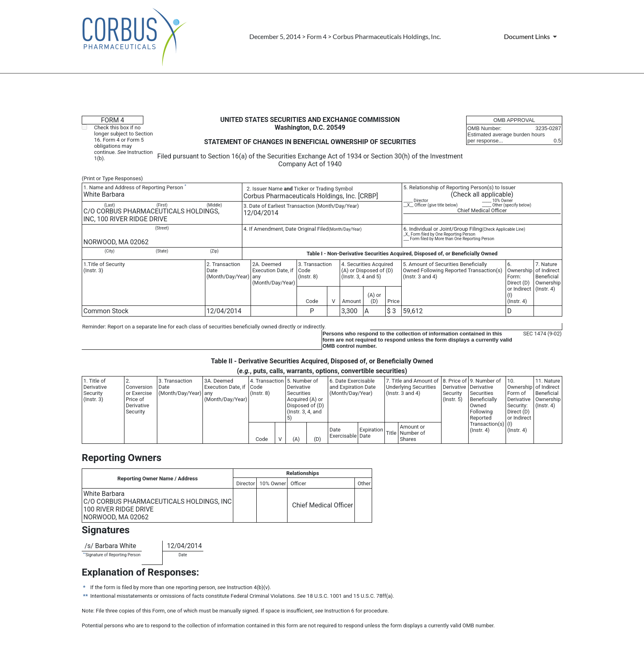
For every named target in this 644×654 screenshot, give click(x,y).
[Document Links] (532, 37)
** (84, 554)
